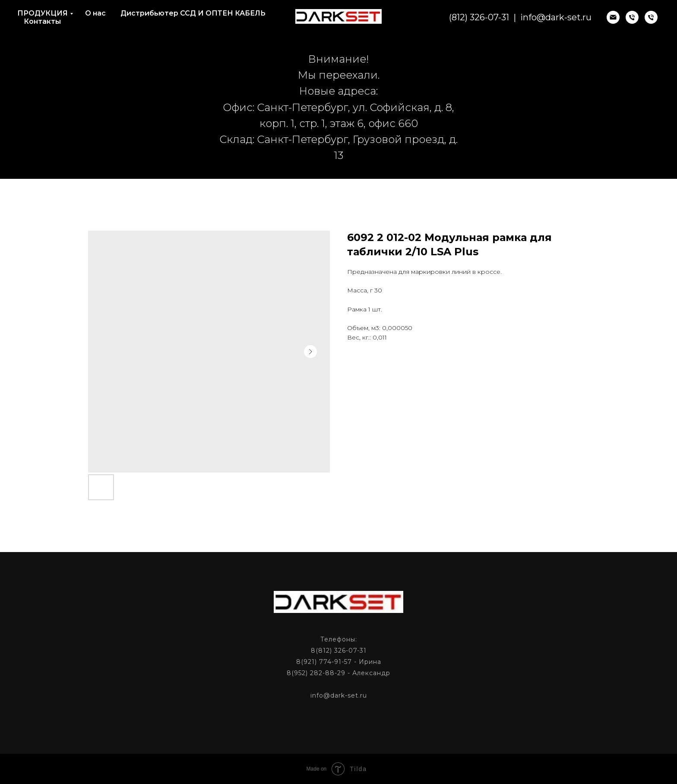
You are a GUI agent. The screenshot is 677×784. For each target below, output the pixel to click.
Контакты (42, 21)
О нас (95, 13)
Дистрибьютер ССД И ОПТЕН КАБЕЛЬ (193, 13)
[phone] (632, 17)
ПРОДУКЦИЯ (43, 13)
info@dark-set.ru (556, 17)
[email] (613, 17)
